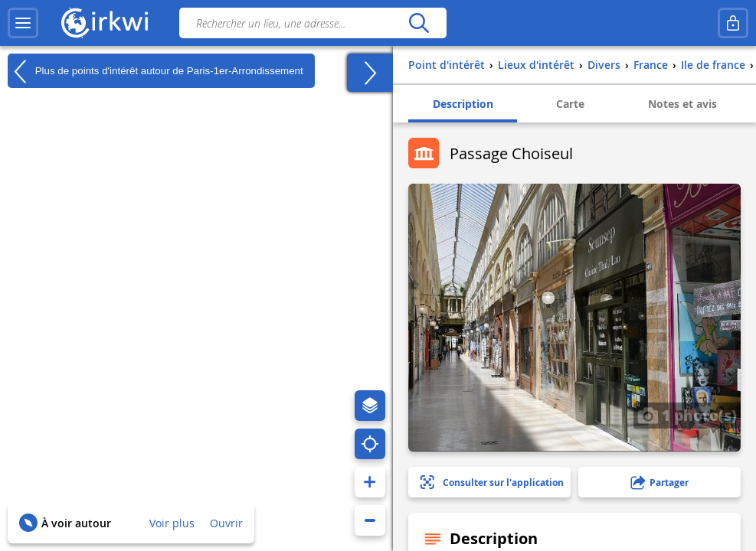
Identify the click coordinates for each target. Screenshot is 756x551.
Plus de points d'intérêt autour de (155, 71)
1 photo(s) (687, 415)
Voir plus (172, 523)
